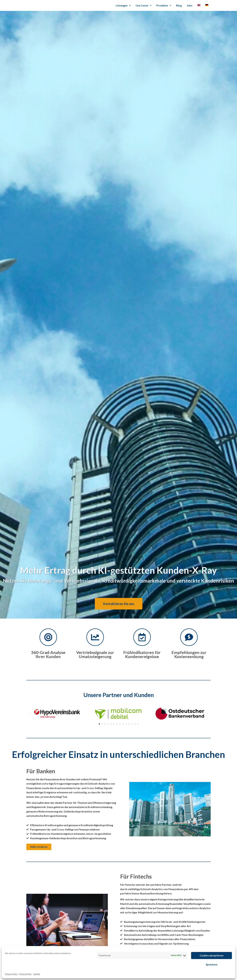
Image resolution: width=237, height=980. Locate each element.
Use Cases (144, 5)
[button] (30, 714)
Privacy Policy (11, 974)
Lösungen (123, 5)
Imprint (37, 974)
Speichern (212, 964)
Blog (179, 5)
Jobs (190, 5)
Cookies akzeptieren (212, 955)
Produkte (164, 5)
